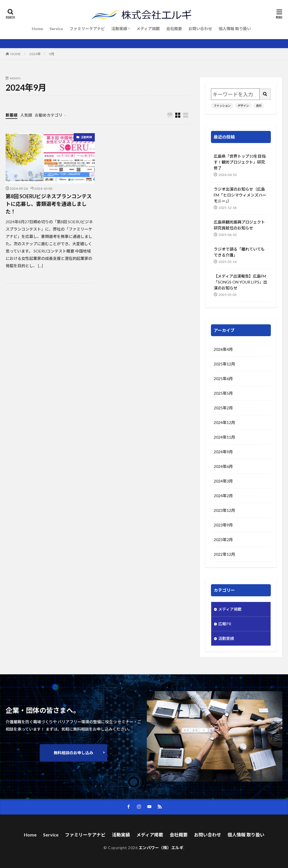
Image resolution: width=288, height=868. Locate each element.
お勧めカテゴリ (49, 115)
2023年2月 (223, 540)
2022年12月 (224, 554)
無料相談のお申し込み (73, 753)
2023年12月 (224, 510)
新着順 (12, 115)
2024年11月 (224, 437)
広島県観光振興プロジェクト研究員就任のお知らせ (239, 225)
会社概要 (174, 29)
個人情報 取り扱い (235, 29)
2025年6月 (223, 379)
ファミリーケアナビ (87, 29)
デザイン (243, 106)
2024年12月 (224, 422)
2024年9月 (223, 452)
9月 (52, 54)
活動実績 (119, 29)
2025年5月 (223, 393)
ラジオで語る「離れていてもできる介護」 (239, 252)
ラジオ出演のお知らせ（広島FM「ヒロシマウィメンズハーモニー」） (240, 195)
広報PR (225, 624)
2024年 (35, 54)
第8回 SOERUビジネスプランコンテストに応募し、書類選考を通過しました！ (49, 204)
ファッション (222, 106)
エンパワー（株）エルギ (161, 848)
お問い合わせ (200, 29)
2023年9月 (223, 525)
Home (37, 29)
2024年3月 (223, 481)
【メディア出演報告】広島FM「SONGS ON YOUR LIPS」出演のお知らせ (240, 282)
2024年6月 (223, 466)
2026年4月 (223, 349)
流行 (259, 106)
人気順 (26, 115)
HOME (16, 54)
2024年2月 (223, 496)
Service (56, 29)
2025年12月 (224, 364)
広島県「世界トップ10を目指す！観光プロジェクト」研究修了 (240, 162)
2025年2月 (223, 408)
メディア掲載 (148, 29)
